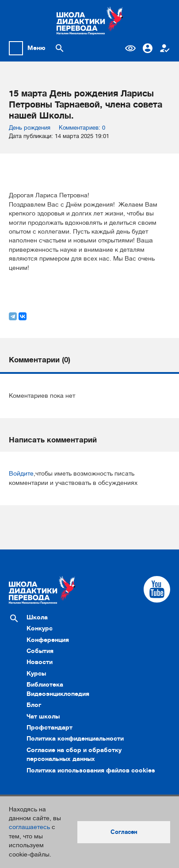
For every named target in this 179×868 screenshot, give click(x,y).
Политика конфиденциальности (75, 739)
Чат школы (43, 716)
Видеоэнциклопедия (58, 694)
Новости (40, 662)
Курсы (36, 674)
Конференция (48, 640)
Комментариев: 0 (82, 128)
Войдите (21, 474)
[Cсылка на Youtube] (157, 589)
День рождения (30, 128)
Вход (148, 48)
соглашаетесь (29, 827)
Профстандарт (50, 728)
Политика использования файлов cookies (91, 770)
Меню (36, 48)
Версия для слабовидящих (130, 48)
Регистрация (165, 48)
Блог (34, 705)
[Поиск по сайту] (60, 48)
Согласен (124, 832)
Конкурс (40, 628)
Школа (37, 617)
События (40, 651)
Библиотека (45, 685)
